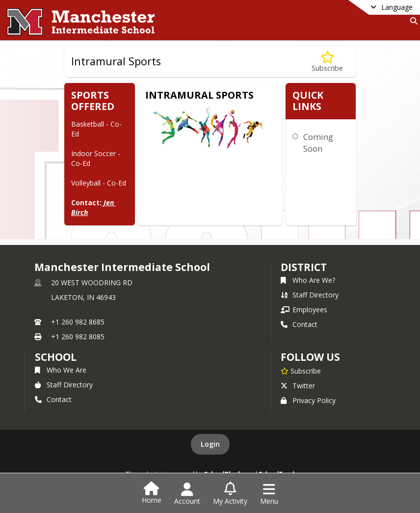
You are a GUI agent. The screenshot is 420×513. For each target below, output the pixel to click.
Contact (299, 324)
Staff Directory (310, 295)
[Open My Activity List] (230, 494)
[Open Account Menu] (187, 494)
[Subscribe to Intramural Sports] (327, 62)
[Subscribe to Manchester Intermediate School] (301, 371)
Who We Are (61, 370)
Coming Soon (318, 143)
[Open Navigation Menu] (269, 494)
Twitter (298, 386)
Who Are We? (308, 280)
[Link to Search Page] (412, 21)
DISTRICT (304, 267)
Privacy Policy (308, 400)
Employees (304, 310)
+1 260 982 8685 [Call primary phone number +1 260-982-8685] (78, 322)
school (56, 357)
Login (210, 444)
